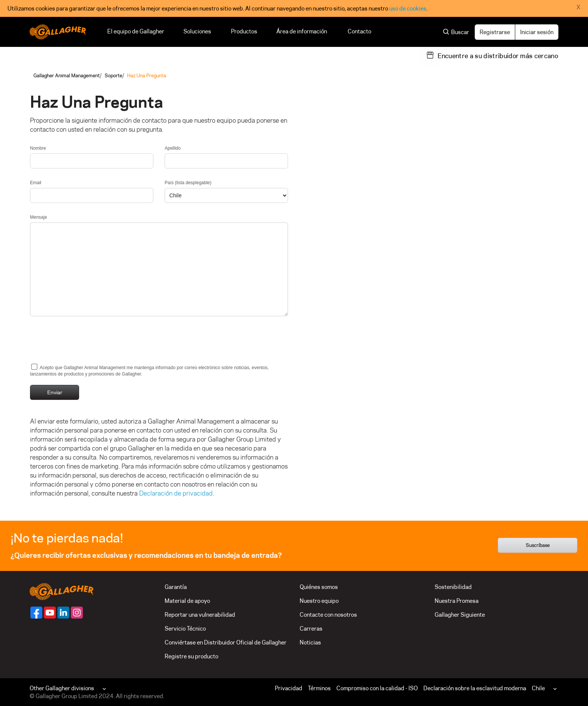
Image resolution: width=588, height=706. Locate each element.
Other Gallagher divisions (62, 688)
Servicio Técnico (185, 629)
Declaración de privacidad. (177, 493)
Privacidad (289, 688)
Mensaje (38, 217)
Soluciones (198, 31)
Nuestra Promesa (457, 601)
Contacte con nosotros (328, 615)
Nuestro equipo (319, 601)
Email (36, 183)
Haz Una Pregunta (147, 75)
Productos (244, 31)
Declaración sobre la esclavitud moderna (475, 688)
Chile (538, 688)
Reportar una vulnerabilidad (200, 615)
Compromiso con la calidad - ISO (377, 688)
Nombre (38, 148)
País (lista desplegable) (188, 183)
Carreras (311, 629)
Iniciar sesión (537, 32)
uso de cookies (408, 8)
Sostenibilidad (453, 587)
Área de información (302, 31)
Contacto (359, 31)
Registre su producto (191, 656)
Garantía (176, 587)
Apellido (173, 148)
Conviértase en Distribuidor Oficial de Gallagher (226, 642)
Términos (319, 688)
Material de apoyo (187, 601)
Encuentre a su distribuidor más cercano (498, 56)
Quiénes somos (319, 587)
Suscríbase (538, 545)
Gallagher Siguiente (460, 615)
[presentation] (87, 342)
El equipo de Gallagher (136, 31)
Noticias (310, 642)
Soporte (113, 75)
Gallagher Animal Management (67, 75)
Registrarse (495, 32)
